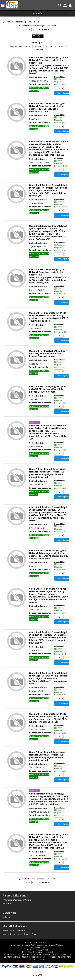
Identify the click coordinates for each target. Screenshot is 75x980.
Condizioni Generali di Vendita (18, 900)
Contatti (8, 918)
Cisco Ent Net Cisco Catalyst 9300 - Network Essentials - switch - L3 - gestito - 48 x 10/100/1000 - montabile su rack (48, 108)
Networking (37, 13)
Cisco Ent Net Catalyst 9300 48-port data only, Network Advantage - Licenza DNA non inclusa (48, 354)
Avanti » (45, 29)
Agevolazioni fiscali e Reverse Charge (21, 935)
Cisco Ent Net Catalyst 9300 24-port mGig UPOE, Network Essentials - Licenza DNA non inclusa (48, 389)
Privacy (8, 904)
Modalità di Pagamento (15, 931)
